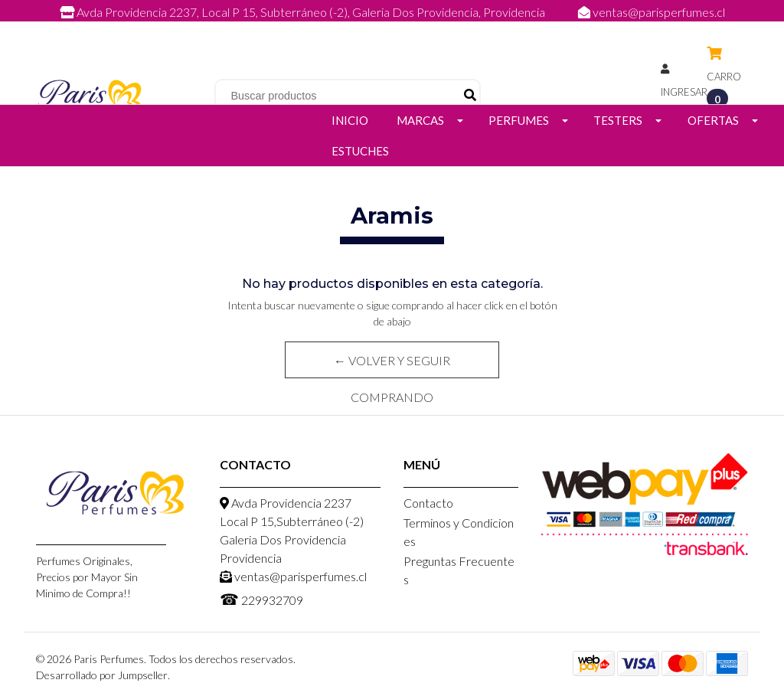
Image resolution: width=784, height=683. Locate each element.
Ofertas (713, 120)
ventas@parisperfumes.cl (652, 12)
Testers (618, 120)
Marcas (420, 120)
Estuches (360, 151)
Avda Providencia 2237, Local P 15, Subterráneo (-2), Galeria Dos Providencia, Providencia (304, 12)
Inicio (350, 120)
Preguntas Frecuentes (459, 570)
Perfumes (519, 120)
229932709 (407, 29)
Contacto (428, 503)
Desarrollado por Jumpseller (102, 675)
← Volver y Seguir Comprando (392, 366)
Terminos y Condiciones (459, 532)
